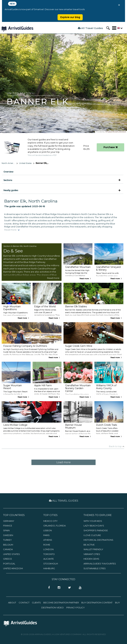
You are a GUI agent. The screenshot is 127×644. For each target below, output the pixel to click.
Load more (63, 462)
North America (9, 163)
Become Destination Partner (61, 603)
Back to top (115, 446)
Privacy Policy (75, 608)
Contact (24, 603)
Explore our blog (70, 17)
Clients (36, 603)
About (12, 603)
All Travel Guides (90, 28)
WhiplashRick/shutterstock (116, 132)
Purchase (110, 147)
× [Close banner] (119, 5)
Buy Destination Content (97, 603)
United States (25, 163)
